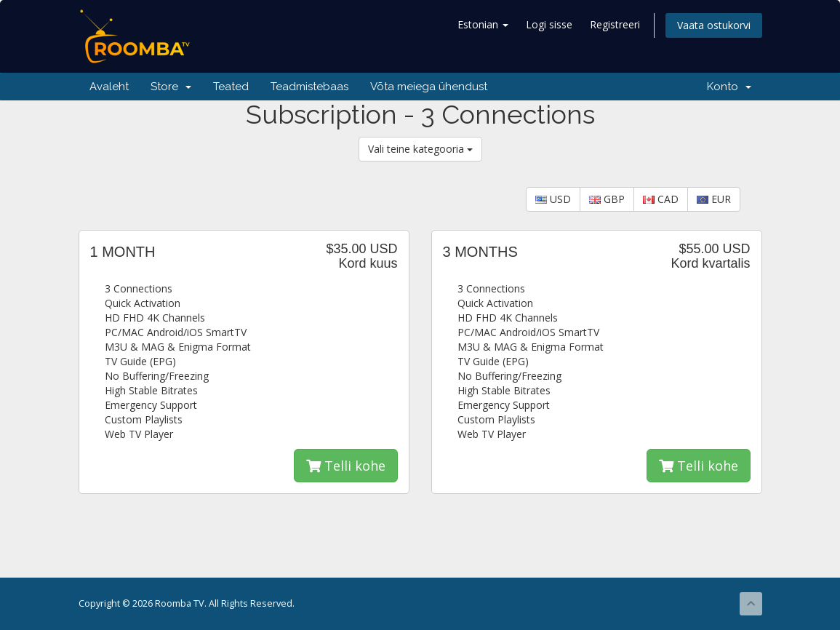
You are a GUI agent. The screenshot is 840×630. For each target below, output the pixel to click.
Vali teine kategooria (420, 149)
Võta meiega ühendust (429, 87)
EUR (714, 199)
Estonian (483, 24)
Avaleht (109, 87)
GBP (607, 199)
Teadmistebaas (309, 87)
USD (553, 199)
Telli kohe (346, 466)
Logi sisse (549, 24)
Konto (729, 87)
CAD (661, 199)
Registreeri (615, 24)
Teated (231, 87)
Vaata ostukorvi (714, 25)
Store (171, 87)
